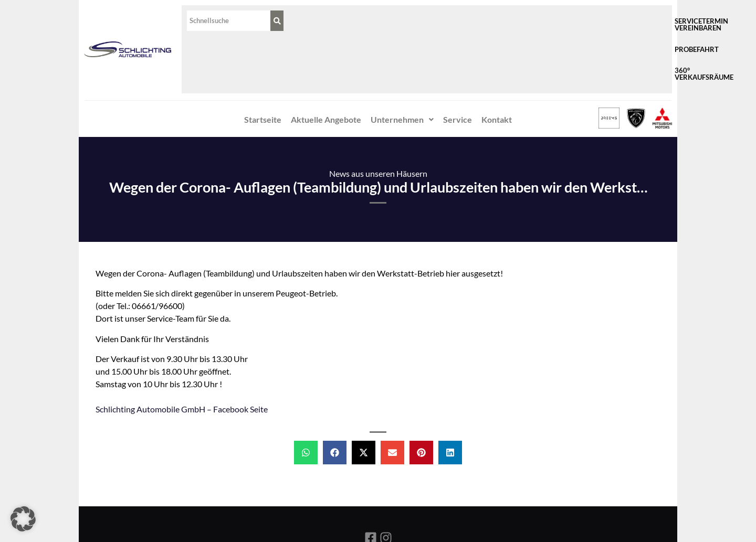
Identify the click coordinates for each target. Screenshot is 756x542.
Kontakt (497, 63)
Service (458, 63)
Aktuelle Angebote (326, 63)
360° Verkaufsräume (621, 21)
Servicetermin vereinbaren (457, 21)
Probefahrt (545, 21)
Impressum (350, 513)
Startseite (263, 63)
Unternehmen (402, 63)
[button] (402, 63)
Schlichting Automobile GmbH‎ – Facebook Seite (182, 353)
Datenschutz (404, 513)
